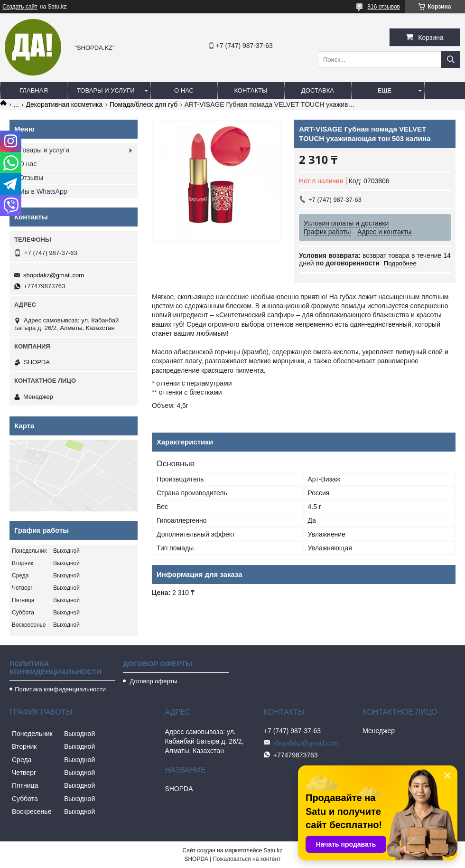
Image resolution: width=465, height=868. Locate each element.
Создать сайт (20, 7)
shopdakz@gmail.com (54, 275)
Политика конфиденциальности (60, 689)
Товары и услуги (106, 90)
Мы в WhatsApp (43, 191)
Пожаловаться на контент (246, 859)
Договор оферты (153, 681)
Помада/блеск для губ (144, 104)
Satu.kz (273, 850)
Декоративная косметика (65, 104)
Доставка (318, 90)
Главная (34, 90)
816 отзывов (384, 7)
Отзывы (31, 178)
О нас (184, 90)
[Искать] (451, 60)
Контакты (251, 90)
